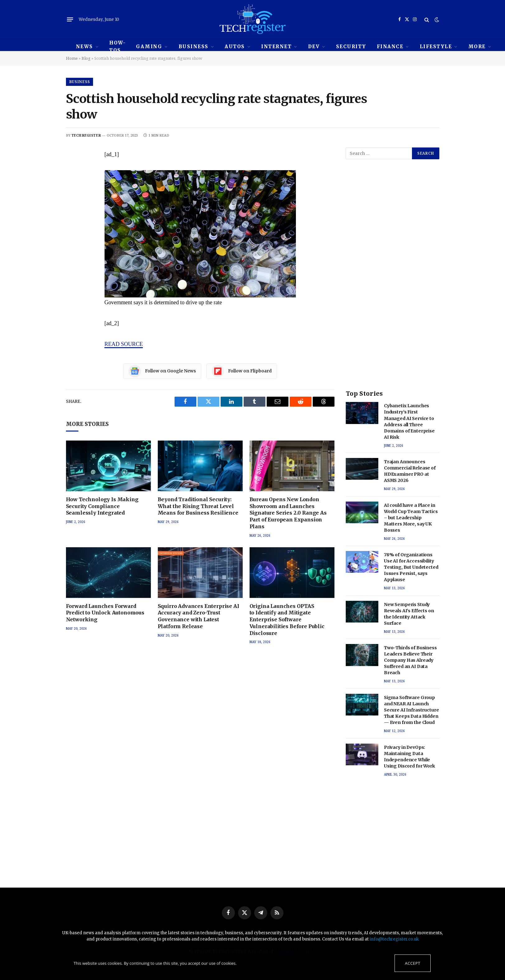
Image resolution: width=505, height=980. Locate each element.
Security (351, 47)
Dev (314, 47)
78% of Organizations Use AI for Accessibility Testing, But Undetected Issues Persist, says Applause (411, 567)
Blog (86, 58)
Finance (390, 47)
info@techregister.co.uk (394, 939)
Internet (276, 47)
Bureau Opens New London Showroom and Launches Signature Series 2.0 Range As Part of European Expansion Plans (288, 513)
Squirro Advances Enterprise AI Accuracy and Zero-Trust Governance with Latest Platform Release (199, 616)
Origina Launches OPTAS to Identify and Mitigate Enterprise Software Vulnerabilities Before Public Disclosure (287, 620)
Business (194, 47)
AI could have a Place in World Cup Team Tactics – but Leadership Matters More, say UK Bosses (411, 518)
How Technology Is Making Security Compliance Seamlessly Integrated (102, 506)
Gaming (149, 47)
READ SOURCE (124, 344)
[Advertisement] (392, 281)
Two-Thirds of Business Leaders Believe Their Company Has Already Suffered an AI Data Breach (410, 660)
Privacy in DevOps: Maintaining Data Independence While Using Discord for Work (409, 757)
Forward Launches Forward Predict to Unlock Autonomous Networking (105, 613)
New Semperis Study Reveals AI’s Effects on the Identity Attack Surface (409, 614)
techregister (86, 135)
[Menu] (70, 20)
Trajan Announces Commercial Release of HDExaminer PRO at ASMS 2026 (410, 471)
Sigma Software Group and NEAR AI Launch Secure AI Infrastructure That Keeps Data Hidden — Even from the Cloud (411, 710)
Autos (235, 47)
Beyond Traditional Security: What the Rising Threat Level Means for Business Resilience (198, 506)
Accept (412, 963)
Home (72, 58)
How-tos (117, 47)
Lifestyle (436, 47)
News (84, 47)
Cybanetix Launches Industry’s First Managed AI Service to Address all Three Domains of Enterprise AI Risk (409, 421)
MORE (477, 47)
